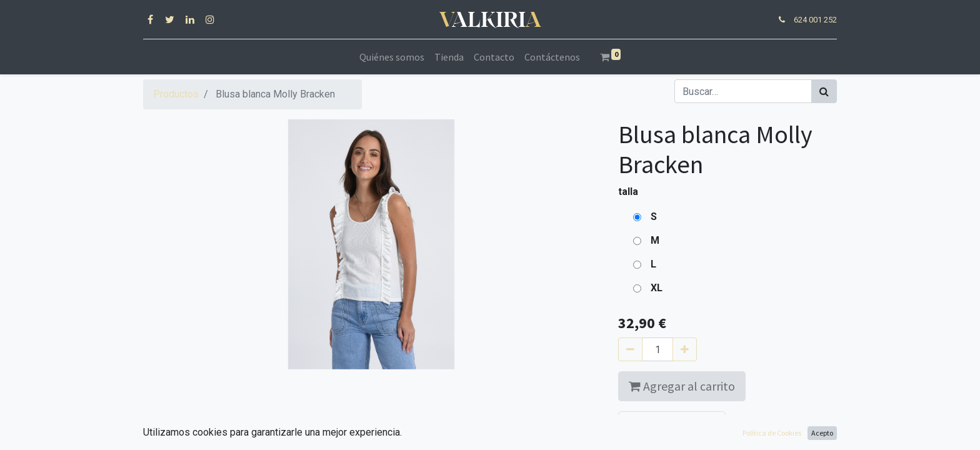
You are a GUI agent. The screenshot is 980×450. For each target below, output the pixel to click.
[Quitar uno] (630, 349)
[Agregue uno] (685, 349)
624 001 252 (815, 20)
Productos (176, 94)
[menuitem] (392, 57)
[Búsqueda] (824, 91)
